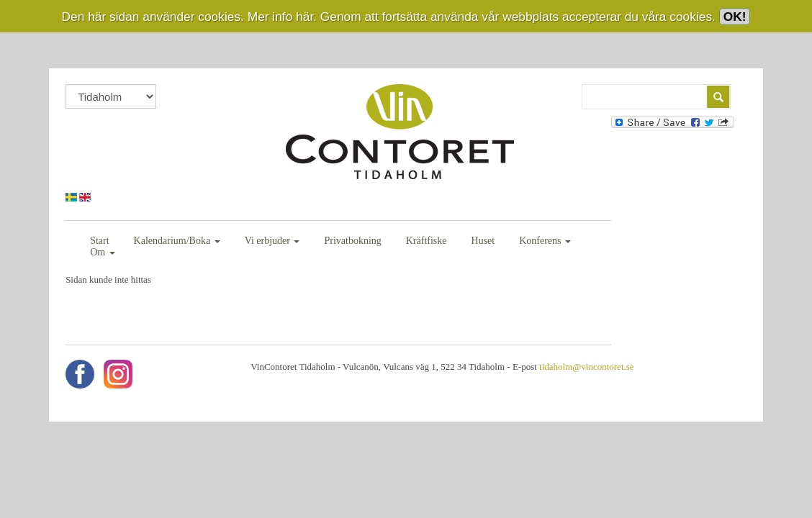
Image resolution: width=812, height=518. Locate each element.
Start (101, 241)
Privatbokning (355, 241)
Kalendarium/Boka (179, 241)
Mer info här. (282, 17)
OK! (735, 17)
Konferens (547, 241)
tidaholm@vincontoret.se (576, 355)
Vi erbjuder (274, 241)
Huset (485, 241)
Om (610, 241)
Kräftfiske (429, 241)
